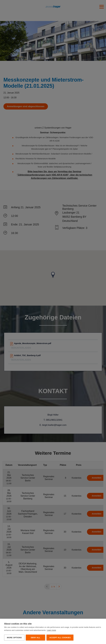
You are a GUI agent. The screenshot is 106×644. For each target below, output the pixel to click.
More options (14, 638)
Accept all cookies (60, 638)
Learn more (51, 630)
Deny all (35, 638)
